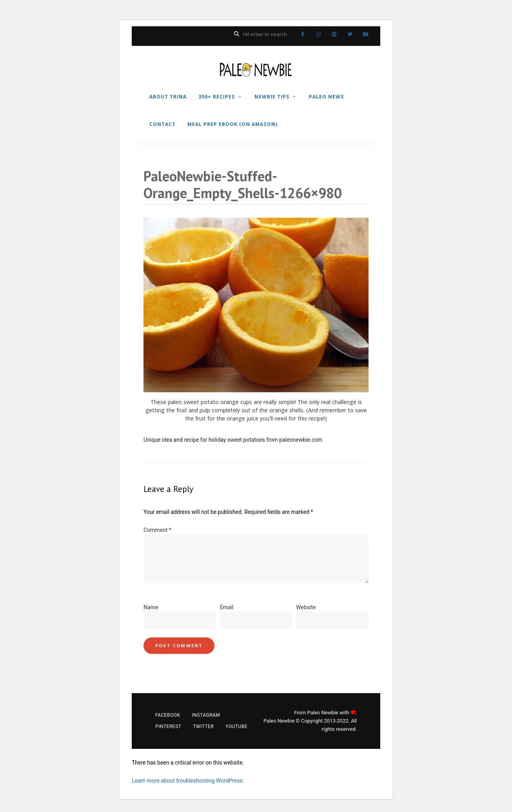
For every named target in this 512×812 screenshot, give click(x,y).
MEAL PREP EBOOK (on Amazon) (232, 124)
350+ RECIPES (217, 97)
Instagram (318, 34)
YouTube (365, 34)
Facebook (303, 34)
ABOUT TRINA (168, 97)
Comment (157, 530)
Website (306, 607)
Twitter (350, 34)
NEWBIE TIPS (272, 97)
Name (151, 607)
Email (227, 607)
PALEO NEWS (326, 97)
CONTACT (162, 124)
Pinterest (334, 34)
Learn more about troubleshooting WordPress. (188, 781)
